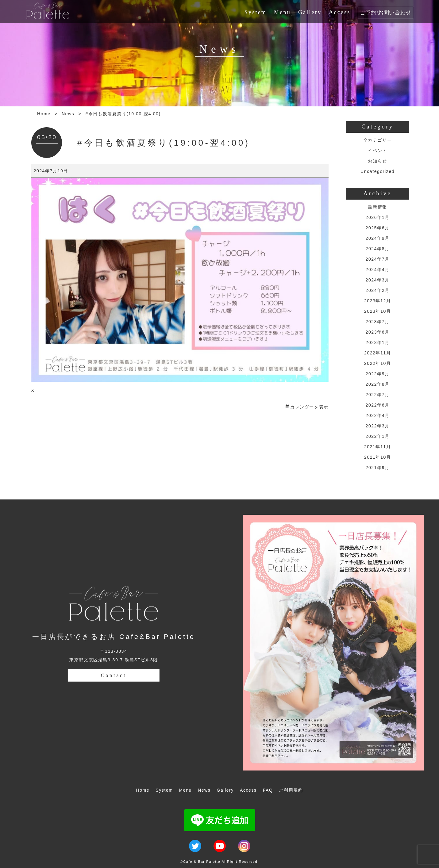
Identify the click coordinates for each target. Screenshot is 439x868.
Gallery (310, 12)
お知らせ (377, 161)
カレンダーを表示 (309, 407)
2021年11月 (378, 447)
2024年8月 (378, 249)
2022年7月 (378, 395)
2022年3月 (378, 426)
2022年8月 (378, 384)
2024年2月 (378, 290)
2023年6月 (378, 332)
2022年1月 (378, 436)
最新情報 (377, 207)
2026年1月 (378, 217)
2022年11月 (378, 353)
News (68, 114)
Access (340, 12)
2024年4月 (378, 270)
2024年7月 (378, 259)
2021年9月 (378, 468)
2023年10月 (378, 311)
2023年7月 (378, 322)
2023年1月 (378, 342)
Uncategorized (377, 171)
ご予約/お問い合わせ (385, 13)
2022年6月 (378, 405)
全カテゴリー (378, 140)
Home (44, 114)
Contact (114, 675)
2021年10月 (378, 457)
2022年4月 (378, 415)
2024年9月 (378, 238)
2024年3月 (378, 280)
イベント (377, 151)
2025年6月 (378, 228)
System (256, 12)
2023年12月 (378, 301)
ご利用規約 (291, 790)
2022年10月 (378, 363)
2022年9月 (378, 374)
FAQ (268, 790)
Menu (282, 12)
